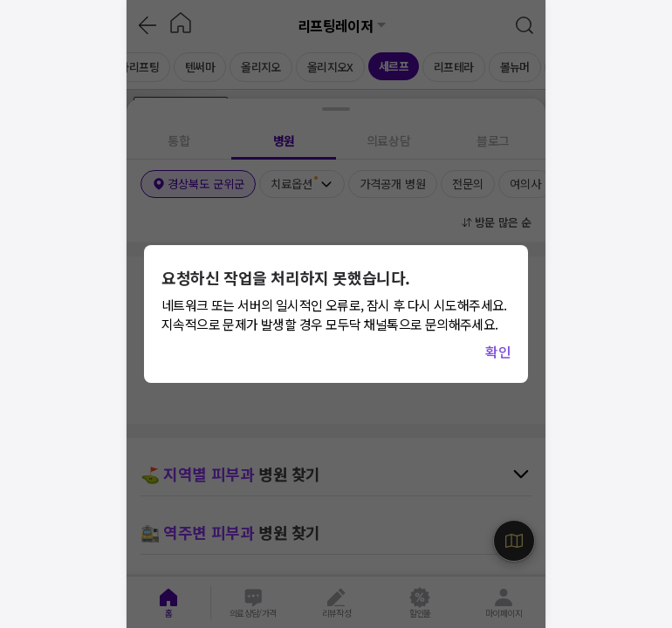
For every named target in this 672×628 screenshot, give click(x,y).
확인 (498, 352)
